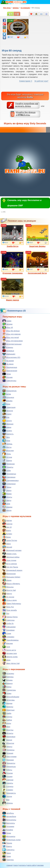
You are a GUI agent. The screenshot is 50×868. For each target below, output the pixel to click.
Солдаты (8, 786)
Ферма (7, 494)
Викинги (7, 683)
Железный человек (12, 550)
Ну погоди (8, 597)
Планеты (8, 467)
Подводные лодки (11, 840)
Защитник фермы (37, 236)
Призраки (8, 760)
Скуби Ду (8, 623)
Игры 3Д (8, 327)
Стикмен (8, 790)
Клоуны (7, 717)
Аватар (7, 520)
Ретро (7, 374)
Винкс (7, 537)
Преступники (9, 756)
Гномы (7, 693)
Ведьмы (7, 680)
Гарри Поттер (10, 540)
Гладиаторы (9, 690)
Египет (7, 414)
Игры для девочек (11, 334)
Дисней (7, 547)
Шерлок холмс (10, 657)
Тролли (7, 796)
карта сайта (32, 865)
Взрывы (7, 401)
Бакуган (7, 524)
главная (9, 865)
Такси (7, 853)
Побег (7, 470)
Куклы (7, 723)
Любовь (7, 444)
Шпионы (8, 803)
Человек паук (10, 653)
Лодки (7, 833)
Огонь (7, 454)
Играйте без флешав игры (26, 114)
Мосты (7, 447)
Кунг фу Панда (10, 567)
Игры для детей (11, 337)
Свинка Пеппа (10, 617)
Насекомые (9, 737)
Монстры (8, 730)
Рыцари (7, 776)
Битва (7, 394)
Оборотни (8, 743)
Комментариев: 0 (26, 81)
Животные (8, 710)
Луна (6, 441)
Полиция (8, 753)
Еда (6, 417)
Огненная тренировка (13, 263)
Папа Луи (8, 607)
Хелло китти (9, 650)
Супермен (8, 637)
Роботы (7, 770)
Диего (7, 544)
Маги (6, 727)
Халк (6, 647)
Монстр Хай (9, 590)
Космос (7, 431)
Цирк (6, 504)
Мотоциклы (9, 836)
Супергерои (9, 484)
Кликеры (8, 347)
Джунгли (8, 411)
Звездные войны (11, 557)
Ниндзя (7, 740)
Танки (7, 856)
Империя (8, 424)
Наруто (7, 594)
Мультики (8, 450)
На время (8, 361)
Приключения (10, 371)
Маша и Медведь (11, 584)
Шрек (6, 660)
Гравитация (9, 407)
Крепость (8, 434)
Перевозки (9, 464)
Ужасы (7, 490)
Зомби (7, 713)
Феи (6, 800)
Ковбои (7, 720)
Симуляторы (9, 381)
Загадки (7, 324)
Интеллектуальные (12, 344)
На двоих (8, 364)
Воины (7, 687)
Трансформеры (10, 640)
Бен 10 (7, 527)
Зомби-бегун (13, 236)
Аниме (7, 321)
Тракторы (8, 860)
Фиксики (8, 643)
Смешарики (9, 627)
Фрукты (7, 497)
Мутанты (8, 733)
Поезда (7, 843)
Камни (7, 427)
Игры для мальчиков (13, 341)
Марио (7, 580)
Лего (6, 437)
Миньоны (8, 587)
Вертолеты (9, 823)
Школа (7, 510)
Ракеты (7, 846)
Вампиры (8, 677)
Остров (7, 457)
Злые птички (9, 560)
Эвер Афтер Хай (11, 663)
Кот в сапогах (10, 564)
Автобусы (8, 813)
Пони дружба (10, 610)
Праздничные (10, 367)
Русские (7, 377)
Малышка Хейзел (11, 577)
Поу (6, 613)
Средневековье (11, 480)
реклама (40, 865)
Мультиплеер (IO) (11, 357)
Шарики (7, 507)
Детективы (9, 700)
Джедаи (7, 703)
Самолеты (8, 850)
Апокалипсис (9, 391)
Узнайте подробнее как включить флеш (27, 105)
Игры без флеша (11, 331)
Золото (7, 421)
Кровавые (8, 351)
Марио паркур (13, 290)
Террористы (9, 793)
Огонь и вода (10, 600)
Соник (7, 633)
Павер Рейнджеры (12, 603)
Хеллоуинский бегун (37, 263)
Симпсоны (8, 620)
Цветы (7, 500)
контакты (23, 865)
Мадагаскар (9, 574)
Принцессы (9, 763)
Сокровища (9, 477)
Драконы (8, 707)
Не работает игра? (41, 81)
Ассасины (8, 673)
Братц (7, 530)
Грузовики (8, 826)
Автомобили (9, 816)
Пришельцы (9, 766)
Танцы (7, 487)
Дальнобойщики (11, 697)
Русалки (8, 773)
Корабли (8, 830)
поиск (16, 865)
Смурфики (8, 630)
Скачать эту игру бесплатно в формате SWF (24, 203)
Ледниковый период (12, 570)
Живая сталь (9, 554)
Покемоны (8, 750)
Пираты (7, 747)
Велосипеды (9, 820)
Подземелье (9, 474)
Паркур (7, 460)
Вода (6, 404)
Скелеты (8, 783)
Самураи (8, 780)
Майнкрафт (9, 354)
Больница (8, 397)
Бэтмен (7, 534)
